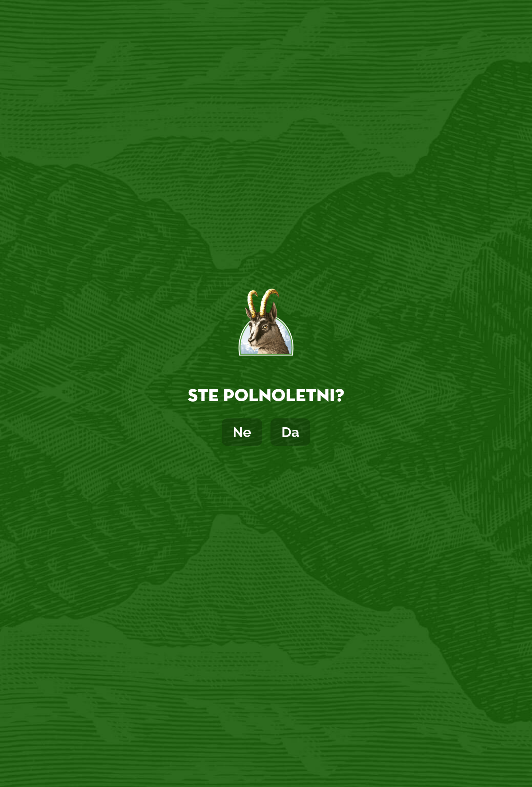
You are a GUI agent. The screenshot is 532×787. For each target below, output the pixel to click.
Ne (242, 432)
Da (290, 432)
